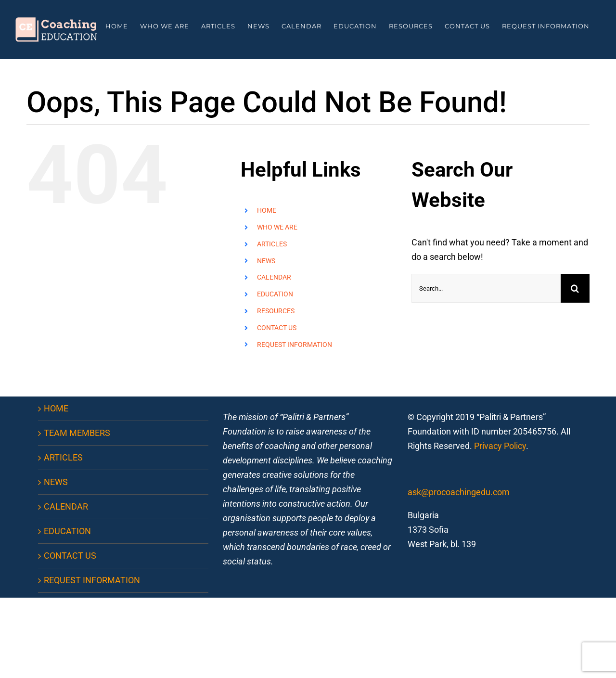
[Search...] (486, 288)
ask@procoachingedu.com (459, 492)
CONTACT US (277, 328)
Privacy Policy (500, 446)
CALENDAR (274, 277)
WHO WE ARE (277, 227)
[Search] (575, 288)
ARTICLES (272, 244)
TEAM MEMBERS (77, 433)
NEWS (266, 261)
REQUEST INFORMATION (295, 345)
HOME (267, 210)
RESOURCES (276, 311)
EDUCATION (275, 294)
